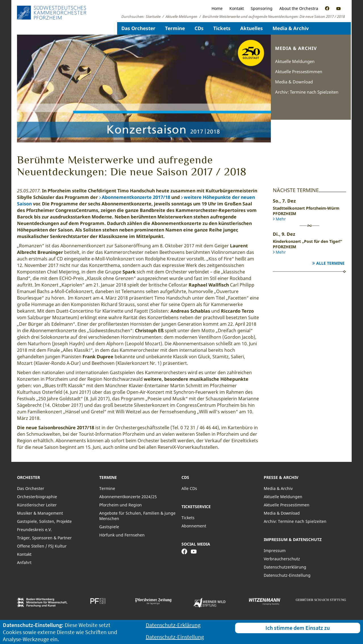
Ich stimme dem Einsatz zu (298, 628)
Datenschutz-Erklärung (173, 625)
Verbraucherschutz (282, 559)
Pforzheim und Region (121, 505)
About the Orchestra (299, 8)
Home (217, 8)
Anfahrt (24, 562)
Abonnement (194, 526)
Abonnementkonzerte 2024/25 (128, 497)
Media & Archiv (291, 28)
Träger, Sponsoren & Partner (44, 538)
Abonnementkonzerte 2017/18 (136, 197)
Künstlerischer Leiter (37, 505)
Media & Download (294, 82)
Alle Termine (330, 263)
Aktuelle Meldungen (295, 61)
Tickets (222, 28)
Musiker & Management (40, 513)
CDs (199, 28)
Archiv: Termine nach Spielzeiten (307, 92)
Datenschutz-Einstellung (287, 575)
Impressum (275, 551)
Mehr (281, 219)
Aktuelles (252, 28)
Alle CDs (189, 488)
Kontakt (237, 8)
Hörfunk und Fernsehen (122, 535)
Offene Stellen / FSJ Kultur (42, 546)
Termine (175, 28)
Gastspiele (109, 527)
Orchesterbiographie (37, 497)
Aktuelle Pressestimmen (299, 71)
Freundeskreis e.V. (34, 530)
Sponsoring (262, 8)
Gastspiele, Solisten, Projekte (44, 521)
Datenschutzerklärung (285, 567)
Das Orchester (138, 28)
